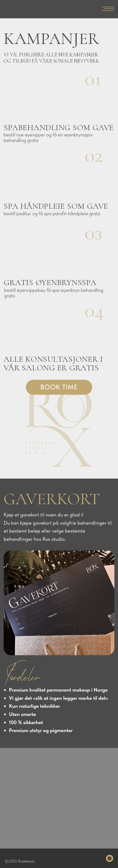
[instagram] (110, 858)
